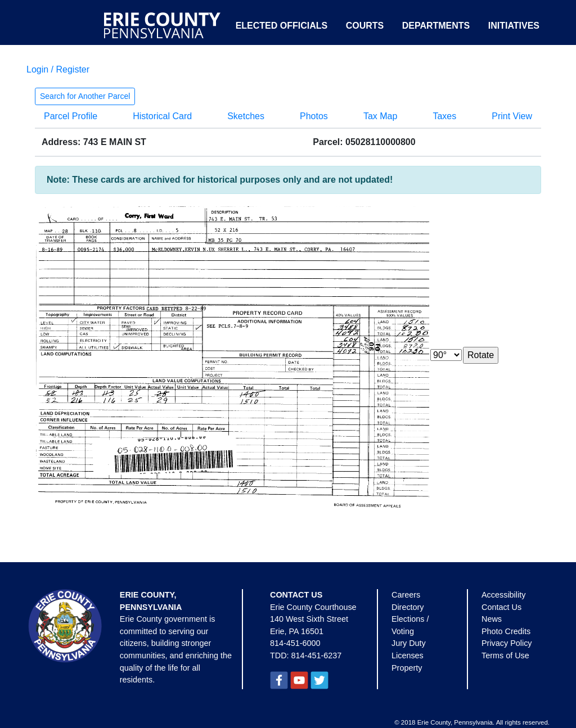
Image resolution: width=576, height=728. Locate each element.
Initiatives (514, 26)
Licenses (408, 655)
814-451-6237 (317, 655)
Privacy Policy (507, 643)
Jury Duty (409, 643)
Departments (436, 26)
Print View (512, 116)
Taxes (444, 116)
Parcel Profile (71, 116)
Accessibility (503, 595)
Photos (314, 116)
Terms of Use (505, 655)
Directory (408, 607)
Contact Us (501, 607)
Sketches (246, 116)
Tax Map (380, 116)
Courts (365, 26)
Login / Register (58, 69)
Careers (406, 595)
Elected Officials (282, 26)
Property (407, 668)
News (492, 619)
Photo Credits (506, 631)
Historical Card (162, 116)
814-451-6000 (295, 643)
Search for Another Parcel (85, 96)
